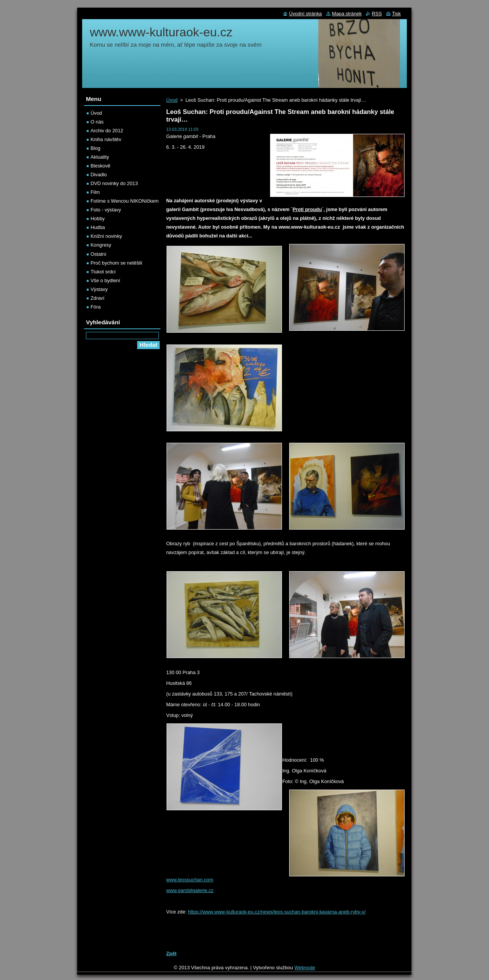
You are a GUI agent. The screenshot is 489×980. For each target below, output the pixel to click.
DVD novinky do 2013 (114, 183)
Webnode (305, 968)
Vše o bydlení (105, 280)
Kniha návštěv (106, 139)
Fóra (96, 307)
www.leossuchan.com (190, 880)
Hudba (98, 227)
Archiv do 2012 (107, 131)
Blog (96, 148)
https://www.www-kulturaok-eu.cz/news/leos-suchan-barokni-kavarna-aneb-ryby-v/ (277, 912)
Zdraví (97, 298)
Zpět (171, 953)
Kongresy (101, 245)
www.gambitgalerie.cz (190, 890)
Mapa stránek (347, 14)
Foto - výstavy (106, 210)
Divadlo (99, 175)
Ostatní (98, 254)
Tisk (396, 14)
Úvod (172, 100)
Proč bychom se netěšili (116, 263)
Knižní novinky (106, 236)
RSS (377, 14)
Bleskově (100, 166)
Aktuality (100, 157)
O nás (97, 122)
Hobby (98, 219)
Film (95, 192)
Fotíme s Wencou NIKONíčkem (125, 201)
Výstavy (99, 289)
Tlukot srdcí (103, 272)
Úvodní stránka (305, 14)
